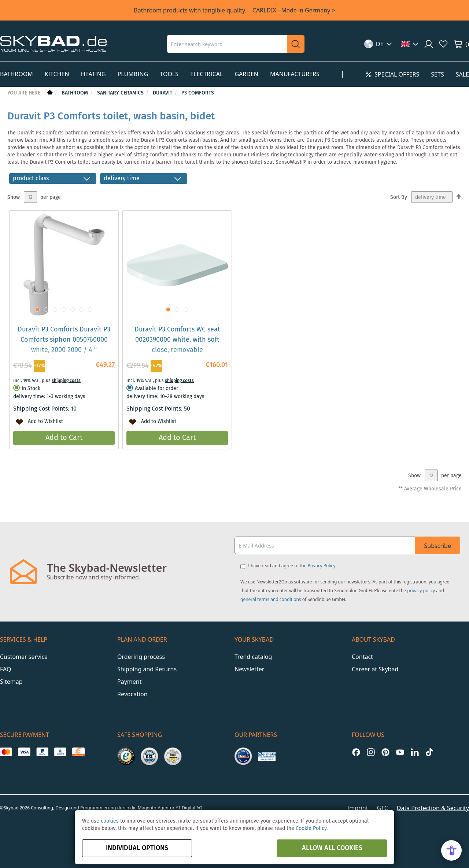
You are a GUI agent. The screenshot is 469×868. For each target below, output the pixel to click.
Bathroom (75, 93)
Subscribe (438, 546)
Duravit (163, 93)
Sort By (399, 197)
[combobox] (227, 44)
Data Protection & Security (433, 808)
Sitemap (11, 682)
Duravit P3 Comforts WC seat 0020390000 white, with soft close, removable (177, 340)
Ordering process (141, 657)
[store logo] (53, 44)
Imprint (358, 808)
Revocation (132, 694)
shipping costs (66, 381)
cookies (110, 821)
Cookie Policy (311, 828)
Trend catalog (253, 657)
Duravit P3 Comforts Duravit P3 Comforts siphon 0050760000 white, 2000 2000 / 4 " (64, 340)
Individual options (137, 848)
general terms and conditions (271, 599)
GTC (382, 808)
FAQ (5, 669)
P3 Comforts (198, 93)
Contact (362, 657)
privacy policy (421, 591)
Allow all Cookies (332, 848)
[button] (378, 44)
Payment (129, 682)
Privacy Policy (322, 566)
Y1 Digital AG (189, 808)
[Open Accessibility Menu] (451, 850)
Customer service (24, 657)
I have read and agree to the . (292, 566)
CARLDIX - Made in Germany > (294, 10)
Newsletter (249, 669)
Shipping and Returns (147, 669)
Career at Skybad (375, 669)
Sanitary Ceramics (121, 93)
